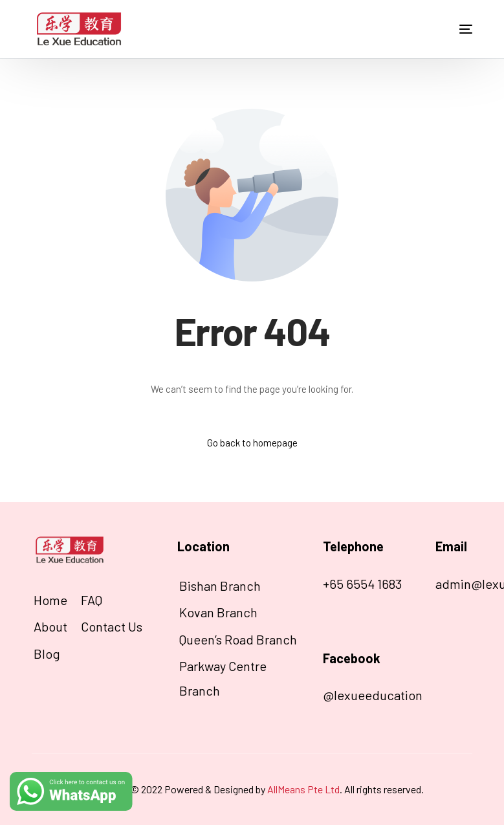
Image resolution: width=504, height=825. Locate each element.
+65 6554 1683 (362, 584)
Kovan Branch (218, 612)
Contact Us (112, 626)
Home (50, 600)
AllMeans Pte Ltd (303, 789)
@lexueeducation (373, 695)
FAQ (92, 600)
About (50, 626)
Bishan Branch (220, 586)
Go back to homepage (252, 443)
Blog (47, 654)
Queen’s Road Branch (238, 639)
